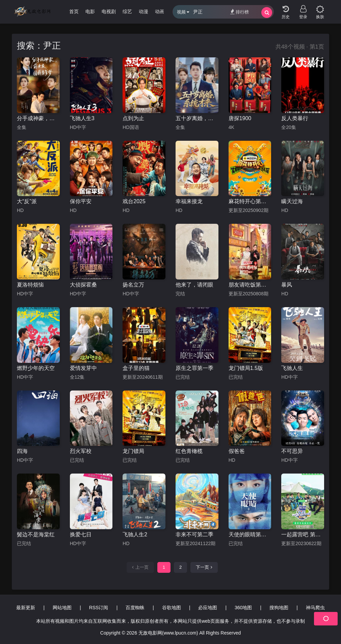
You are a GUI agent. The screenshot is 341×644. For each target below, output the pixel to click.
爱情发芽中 (83, 368)
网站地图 (62, 608)
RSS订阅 (99, 608)
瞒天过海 (292, 201)
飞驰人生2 (135, 534)
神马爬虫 (315, 608)
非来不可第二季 (194, 534)
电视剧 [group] (109, 11)
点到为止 (133, 118)
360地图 (243, 608)
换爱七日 (81, 534)
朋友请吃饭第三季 (250, 285)
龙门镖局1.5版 (246, 368)
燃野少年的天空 (36, 368)
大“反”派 (27, 201)
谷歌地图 (172, 608)
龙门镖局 (133, 451)
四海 (22, 451)
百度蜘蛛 (135, 608)
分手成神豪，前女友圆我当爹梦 (38, 118)
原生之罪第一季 (194, 368)
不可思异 (292, 451)
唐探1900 (240, 118)
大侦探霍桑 (83, 285)
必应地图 (208, 608)
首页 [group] (74, 11)
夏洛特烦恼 (30, 285)
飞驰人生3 (82, 118)
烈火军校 (81, 451)
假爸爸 (237, 451)
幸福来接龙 (189, 201)
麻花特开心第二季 (250, 201)
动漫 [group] (143, 11)
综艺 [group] (127, 11)
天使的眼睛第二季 (250, 534)
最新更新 (26, 608)
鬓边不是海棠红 (36, 534)
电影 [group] (90, 11)
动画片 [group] (162, 11)
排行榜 (240, 12)
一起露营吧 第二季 (303, 534)
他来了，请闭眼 (194, 285)
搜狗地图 (279, 608)
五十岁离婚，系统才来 (197, 118)
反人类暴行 (295, 118)
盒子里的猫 (136, 368)
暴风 (287, 285)
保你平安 (81, 201)
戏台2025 (134, 201)
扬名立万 (133, 285)
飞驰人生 (292, 368)
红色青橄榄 (189, 451)
